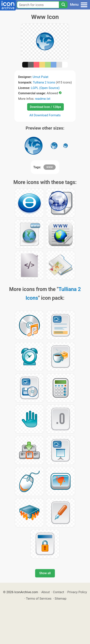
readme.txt (43, 99)
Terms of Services (39, 598)
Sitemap (61, 598)
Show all (45, 573)
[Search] (63, 5)
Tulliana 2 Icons (44, 82)
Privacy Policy (77, 592)
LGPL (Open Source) (45, 88)
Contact (59, 592)
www (49, 167)
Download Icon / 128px (45, 107)
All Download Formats (45, 115)
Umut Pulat (41, 77)
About (45, 592)
